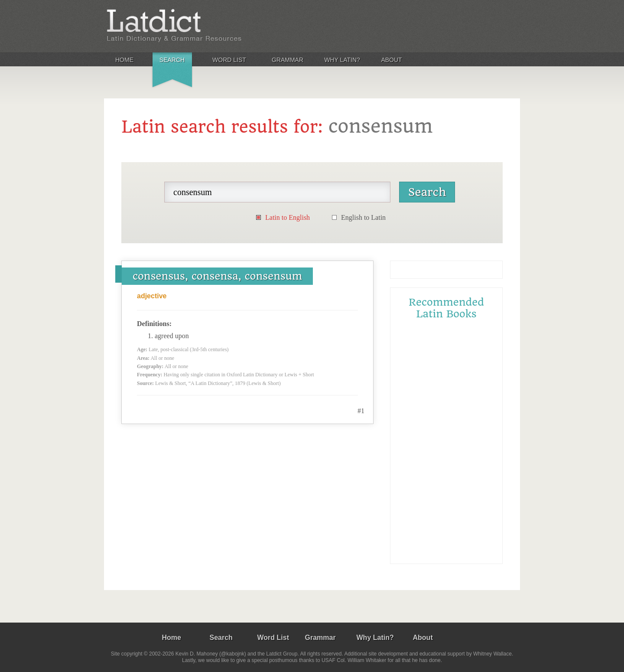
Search (172, 60)
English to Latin (363, 217)
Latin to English (288, 217)
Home (124, 60)
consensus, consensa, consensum (217, 276)
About (391, 60)
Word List (229, 60)
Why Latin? (342, 60)
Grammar (288, 60)
